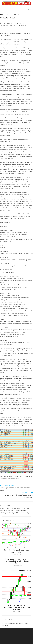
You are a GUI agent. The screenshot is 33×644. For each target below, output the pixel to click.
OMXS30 (31, 476)
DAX (21, 476)
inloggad (13, 623)
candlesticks (16, 476)
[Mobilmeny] (29, 10)
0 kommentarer (22, 26)
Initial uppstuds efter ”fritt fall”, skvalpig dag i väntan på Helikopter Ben (17, 561)
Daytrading (25, 476)
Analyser (5, 26)
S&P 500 (2, 478)
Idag (11, 26)
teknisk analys (16, 478)
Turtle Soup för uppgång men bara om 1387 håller (16, 551)
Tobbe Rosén (6, 23)
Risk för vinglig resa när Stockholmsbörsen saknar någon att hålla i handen (17, 607)
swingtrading (8, 478)
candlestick (8, 476)
